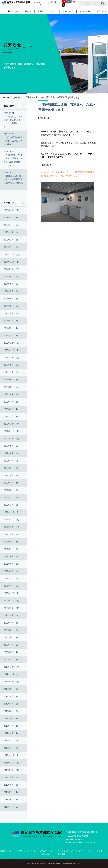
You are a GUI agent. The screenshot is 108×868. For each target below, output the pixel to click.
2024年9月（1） (11, 277)
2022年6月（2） (11, 468)
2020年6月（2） (11, 630)
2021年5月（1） (11, 564)
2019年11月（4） (12, 674)
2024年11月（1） (12, 262)
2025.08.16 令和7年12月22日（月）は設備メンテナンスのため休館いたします (13, 158)
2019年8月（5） (11, 696)
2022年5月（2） (11, 475)
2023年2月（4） (11, 409)
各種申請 (62, 854)
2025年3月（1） (11, 232)
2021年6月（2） (11, 556)
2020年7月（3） (11, 623)
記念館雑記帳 (85, 11)
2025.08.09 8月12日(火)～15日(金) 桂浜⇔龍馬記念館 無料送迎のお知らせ (13, 179)
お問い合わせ (102, 11)
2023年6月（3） (11, 380)
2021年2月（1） (11, 579)
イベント (53, 11)
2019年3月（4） (11, 733)
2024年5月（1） (11, 306)
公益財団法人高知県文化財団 (72, 863)
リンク (100, 851)
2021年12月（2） (12, 512)
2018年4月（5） (11, 807)
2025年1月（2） (11, 247)
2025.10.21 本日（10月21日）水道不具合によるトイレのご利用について (13, 120)
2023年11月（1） (12, 350)
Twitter (64, 5)
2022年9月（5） (11, 446)
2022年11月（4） (12, 431)
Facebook (70, 2)
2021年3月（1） (11, 571)
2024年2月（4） (11, 328)
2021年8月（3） (11, 542)
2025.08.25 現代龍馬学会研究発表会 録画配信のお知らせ (13, 139)
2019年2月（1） (11, 741)
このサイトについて (83, 851)
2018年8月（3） (11, 785)
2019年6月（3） (11, 711)
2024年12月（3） (12, 254)
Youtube (65, 2)
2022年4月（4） (11, 483)
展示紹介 (28, 11)
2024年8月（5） (11, 284)
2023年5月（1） (11, 387)
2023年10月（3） (12, 358)
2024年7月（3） (11, 291)
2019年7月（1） (11, 704)
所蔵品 (40, 11)
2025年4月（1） (11, 225)
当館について (68, 11)
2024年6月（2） (11, 299)
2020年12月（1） (12, 593)
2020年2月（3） (11, 660)
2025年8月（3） (11, 218)
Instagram (74, 2)
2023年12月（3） (12, 343)
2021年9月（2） (11, 534)
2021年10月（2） (12, 527)
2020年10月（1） (12, 608)
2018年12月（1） (12, 755)
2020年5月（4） (11, 638)
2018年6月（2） (11, 800)
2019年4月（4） (11, 726)
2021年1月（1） (11, 586)
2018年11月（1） (12, 763)
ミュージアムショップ (43, 851)
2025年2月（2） (11, 240)
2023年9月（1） (11, 365)
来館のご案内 (13, 11)
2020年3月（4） (11, 652)
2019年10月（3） (12, 682)
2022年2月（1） (11, 498)
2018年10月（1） (12, 770)
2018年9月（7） (11, 777)
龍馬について (6, 851)
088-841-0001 (80, 836)
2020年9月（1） (11, 615)
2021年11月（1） (12, 520)
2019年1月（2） (11, 748)
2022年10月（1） (12, 439)
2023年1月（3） (11, 417)
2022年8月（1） (11, 453)
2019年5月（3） (11, 718)
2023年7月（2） (11, 372)
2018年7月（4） (11, 792)
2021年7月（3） (11, 549)
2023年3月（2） (11, 402)
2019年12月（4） (12, 667)
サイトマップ (63, 851)
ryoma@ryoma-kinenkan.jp (84, 842)
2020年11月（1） (12, 601)
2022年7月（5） (11, 461)
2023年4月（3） (11, 394)
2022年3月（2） (11, 490)
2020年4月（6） (11, 645)
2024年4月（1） (11, 313)
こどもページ (23, 851)
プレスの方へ (47, 854)
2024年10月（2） (12, 269)
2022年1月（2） (11, 505)
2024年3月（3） (11, 321)
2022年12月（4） (12, 424)
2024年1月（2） (11, 336)
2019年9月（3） (11, 689)
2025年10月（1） (12, 210)
